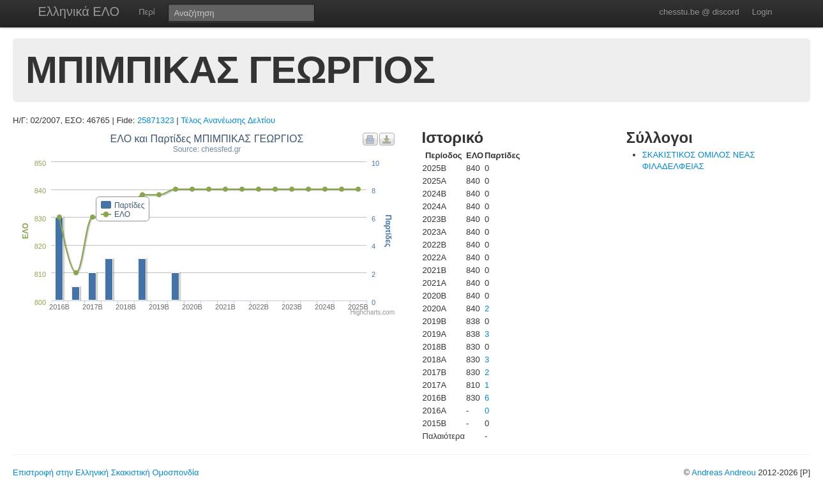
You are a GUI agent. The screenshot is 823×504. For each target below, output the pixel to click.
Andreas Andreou (723, 472)
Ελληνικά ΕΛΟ (79, 11)
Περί (147, 12)
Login (762, 12)
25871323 (156, 120)
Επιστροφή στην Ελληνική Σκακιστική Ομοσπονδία (106, 472)
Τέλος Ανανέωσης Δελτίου (228, 120)
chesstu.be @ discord (699, 12)
